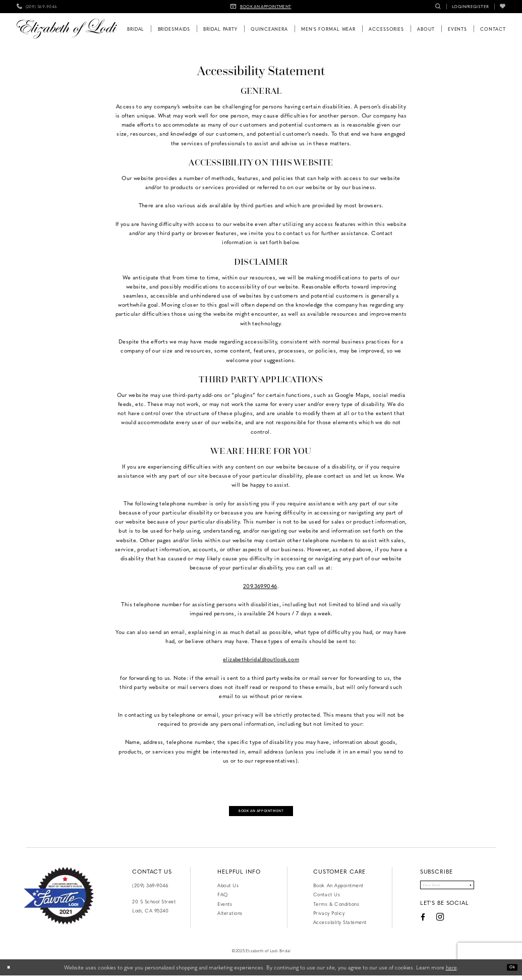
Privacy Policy (329, 917)
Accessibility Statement (340, 927)
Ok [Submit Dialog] (510, 971)
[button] (470, 7)
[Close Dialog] (11, 972)
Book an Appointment (338, 890)
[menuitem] (37, 7)
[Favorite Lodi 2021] (59, 900)
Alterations (230, 917)
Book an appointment (262, 813)
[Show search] (438, 7)
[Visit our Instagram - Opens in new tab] (426, 926)
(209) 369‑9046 (150, 890)
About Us (228, 890)
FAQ (223, 899)
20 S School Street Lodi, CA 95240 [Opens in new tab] (154, 910)
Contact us (327, 899)
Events (225, 908)
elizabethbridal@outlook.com (261, 659)
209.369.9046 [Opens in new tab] (260, 586)
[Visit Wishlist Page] (503, 7)
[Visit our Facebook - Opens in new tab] (409, 926)
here (451, 972)
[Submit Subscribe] (483, 892)
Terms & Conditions (336, 908)
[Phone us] (37, 7)
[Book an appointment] (261, 7)
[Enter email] (447, 892)
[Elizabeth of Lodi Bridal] (67, 29)
